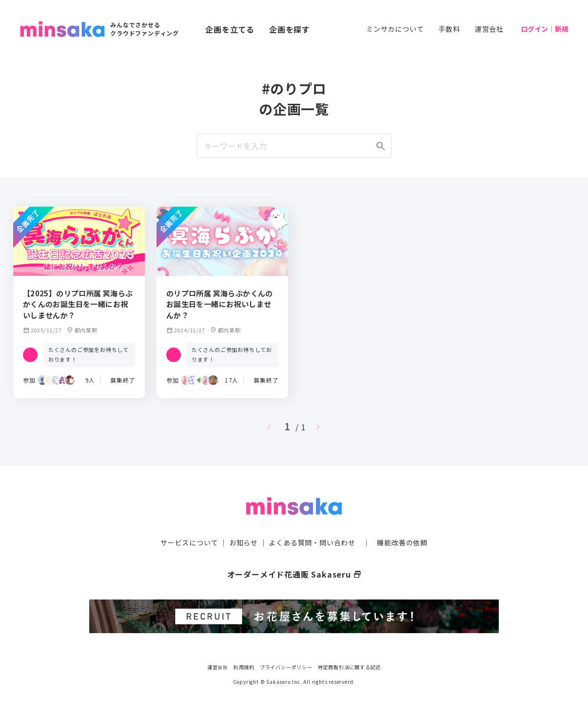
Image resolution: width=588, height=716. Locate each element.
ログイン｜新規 (545, 29)
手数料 (449, 29)
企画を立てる (230, 29)
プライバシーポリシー (286, 667)
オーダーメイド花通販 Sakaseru (294, 574)
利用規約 (244, 667)
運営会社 (489, 29)
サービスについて (189, 542)
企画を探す (290, 29)
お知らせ (244, 542)
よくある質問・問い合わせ (312, 542)
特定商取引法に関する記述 (350, 667)
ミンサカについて (395, 29)
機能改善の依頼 (402, 542)
